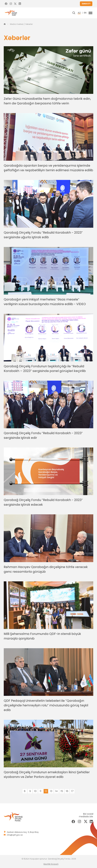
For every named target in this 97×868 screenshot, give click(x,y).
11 (41, 791)
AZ (79, 13)
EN (85, 13)
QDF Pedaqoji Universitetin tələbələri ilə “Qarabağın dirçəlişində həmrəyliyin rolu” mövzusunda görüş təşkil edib (46, 705)
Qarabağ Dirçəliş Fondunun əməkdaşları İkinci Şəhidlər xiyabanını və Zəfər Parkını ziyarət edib (47, 774)
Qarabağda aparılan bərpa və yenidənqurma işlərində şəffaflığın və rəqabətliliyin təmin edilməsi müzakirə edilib (48, 168)
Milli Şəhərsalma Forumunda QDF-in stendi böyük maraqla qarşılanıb (42, 636)
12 (46, 791)
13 (51, 791)
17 (72, 791)
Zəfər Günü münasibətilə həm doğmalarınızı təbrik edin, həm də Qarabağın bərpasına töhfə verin (47, 101)
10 (35, 791)
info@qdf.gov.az (15, 835)
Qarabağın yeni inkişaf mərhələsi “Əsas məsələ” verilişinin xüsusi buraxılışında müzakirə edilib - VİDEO (45, 302)
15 (62, 791)
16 (67, 791)
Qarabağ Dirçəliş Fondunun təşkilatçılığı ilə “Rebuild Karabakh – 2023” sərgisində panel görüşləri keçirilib (45, 369)
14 (56, 791)
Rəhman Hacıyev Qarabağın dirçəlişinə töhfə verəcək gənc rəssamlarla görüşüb (46, 569)
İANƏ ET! (86, 4)
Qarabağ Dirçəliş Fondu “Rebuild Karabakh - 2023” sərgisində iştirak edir (43, 435)
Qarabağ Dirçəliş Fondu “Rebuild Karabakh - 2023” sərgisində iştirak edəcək (43, 502)
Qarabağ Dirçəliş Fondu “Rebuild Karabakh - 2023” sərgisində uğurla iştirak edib (43, 235)
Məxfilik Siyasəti (51, 864)
